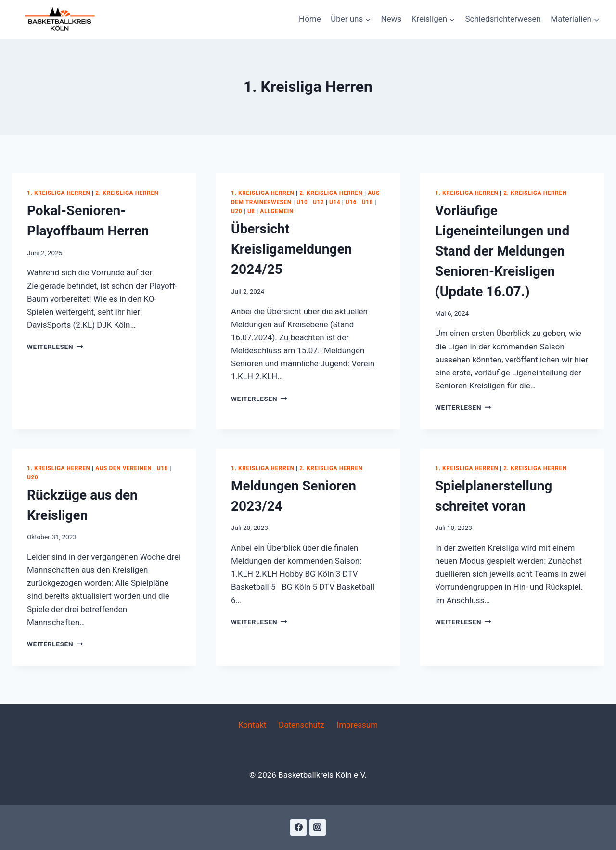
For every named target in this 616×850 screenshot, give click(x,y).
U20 (237, 211)
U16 (351, 202)
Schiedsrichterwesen (503, 19)
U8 (251, 211)
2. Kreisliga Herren (127, 193)
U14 (335, 202)
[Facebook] (298, 827)
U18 (367, 202)
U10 (302, 202)
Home (310, 19)
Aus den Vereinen (123, 468)
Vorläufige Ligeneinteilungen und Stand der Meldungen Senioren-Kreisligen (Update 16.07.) (502, 251)
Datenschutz (302, 725)
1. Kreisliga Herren (59, 193)
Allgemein (277, 211)
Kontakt (252, 725)
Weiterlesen (55, 347)
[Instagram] (318, 827)
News (391, 19)
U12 (318, 202)
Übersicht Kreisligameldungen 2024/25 (291, 249)
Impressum (358, 725)
